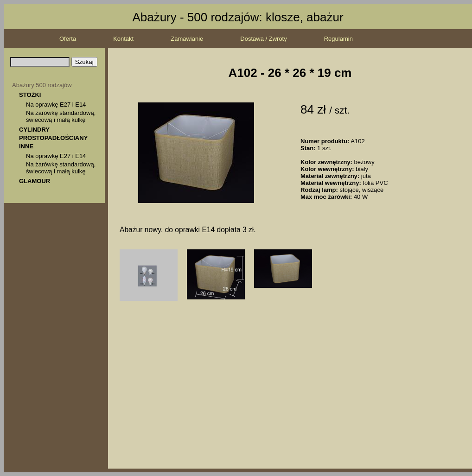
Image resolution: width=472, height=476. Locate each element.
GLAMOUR (35, 181)
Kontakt (123, 39)
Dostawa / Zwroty (263, 39)
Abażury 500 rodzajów (42, 85)
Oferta (68, 39)
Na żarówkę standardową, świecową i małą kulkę (61, 116)
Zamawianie (187, 39)
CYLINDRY (34, 130)
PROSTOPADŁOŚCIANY (53, 138)
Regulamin (338, 39)
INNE (26, 146)
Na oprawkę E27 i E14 (56, 105)
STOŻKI (30, 95)
